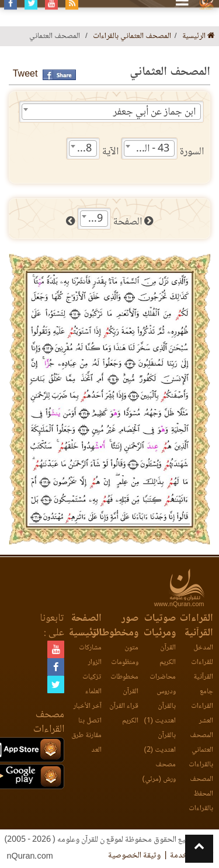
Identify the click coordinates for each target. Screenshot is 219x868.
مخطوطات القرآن (124, 684)
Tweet (25, 75)
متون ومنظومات (125, 655)
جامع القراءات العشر (202, 706)
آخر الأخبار (88, 706)
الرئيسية (199, 37)
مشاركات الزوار (90, 655)
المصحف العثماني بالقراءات (132, 37)
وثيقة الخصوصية (134, 856)
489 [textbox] (94, 219)
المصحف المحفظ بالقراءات (201, 794)
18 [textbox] (86, 149)
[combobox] (111, 112)
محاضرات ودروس (163, 684)
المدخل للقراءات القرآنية (202, 663)
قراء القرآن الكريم (124, 714)
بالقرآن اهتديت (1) (160, 714)
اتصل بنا (90, 721)
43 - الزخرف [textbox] (147, 149)
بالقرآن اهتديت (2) (160, 743)
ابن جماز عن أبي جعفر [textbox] (154, 112)
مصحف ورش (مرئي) (159, 772)
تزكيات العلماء (92, 684)
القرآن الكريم (168, 655)
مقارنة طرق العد (86, 743)
